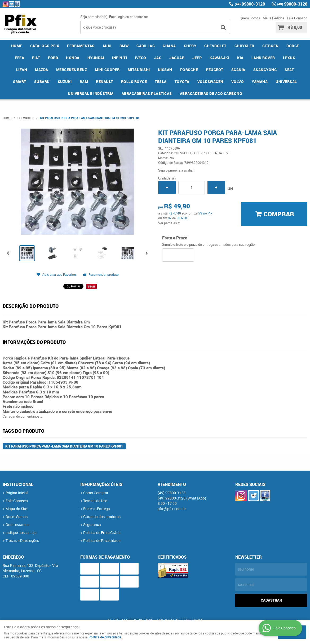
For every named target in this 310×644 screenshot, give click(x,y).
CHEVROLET (215, 46)
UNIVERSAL (286, 82)
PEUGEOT (215, 70)
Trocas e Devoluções (22, 540)
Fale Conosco (297, 18)
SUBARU (42, 82)
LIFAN (22, 70)
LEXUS (289, 58)
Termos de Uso (95, 501)
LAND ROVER (263, 58)
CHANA (169, 46)
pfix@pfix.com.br (172, 509)
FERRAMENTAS (81, 46)
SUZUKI (65, 82)
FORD (53, 58)
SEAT (289, 70)
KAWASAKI (219, 58)
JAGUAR (177, 58)
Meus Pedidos (274, 18)
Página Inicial (17, 493)
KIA (240, 58)
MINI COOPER (107, 70)
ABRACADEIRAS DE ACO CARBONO (211, 93)
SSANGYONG (265, 70)
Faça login (117, 17)
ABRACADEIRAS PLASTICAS (147, 93)
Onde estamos (17, 525)
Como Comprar (96, 493)
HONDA (73, 58)
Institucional (18, 484)
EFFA (19, 58)
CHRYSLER (244, 46)
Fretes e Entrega (97, 509)
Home (17, 46)
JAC (158, 58)
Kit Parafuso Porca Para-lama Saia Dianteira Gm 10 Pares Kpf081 (64, 446)
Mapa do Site (16, 509)
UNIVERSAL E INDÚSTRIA (91, 93)
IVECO (141, 58)
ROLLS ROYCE (134, 82)
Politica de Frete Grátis (102, 533)
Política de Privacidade (102, 540)
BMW (124, 46)
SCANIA (238, 70)
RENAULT (105, 82)
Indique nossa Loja (21, 533)
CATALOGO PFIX (45, 46)
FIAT (36, 58)
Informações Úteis (101, 484)
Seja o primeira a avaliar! (176, 170)
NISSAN (165, 70)
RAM (84, 82)
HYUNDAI (96, 58)
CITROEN (271, 46)
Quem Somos (250, 18)
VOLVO (238, 82)
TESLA (161, 82)
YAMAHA (260, 82)
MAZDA (42, 70)
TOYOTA (182, 82)
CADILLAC (146, 46)
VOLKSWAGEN (210, 82)
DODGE (293, 46)
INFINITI (119, 58)
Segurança (92, 525)
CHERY (190, 46)
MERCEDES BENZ (72, 70)
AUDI (107, 46)
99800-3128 (250, 4)
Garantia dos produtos (102, 517)
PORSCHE (189, 70)
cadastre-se (139, 17)
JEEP (197, 58)
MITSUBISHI (139, 70)
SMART (20, 82)
